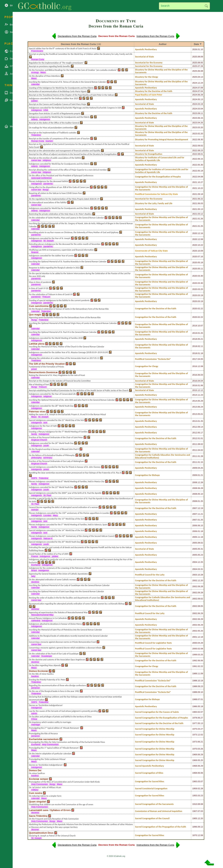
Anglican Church (39, 440)
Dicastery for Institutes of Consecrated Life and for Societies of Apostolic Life (160, 159)
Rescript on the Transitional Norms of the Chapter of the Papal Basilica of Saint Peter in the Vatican (72, 95)
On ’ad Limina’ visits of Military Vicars (45, 787)
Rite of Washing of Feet (39, 384)
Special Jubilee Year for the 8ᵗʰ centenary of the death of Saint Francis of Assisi (63, 48)
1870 (195, 835)
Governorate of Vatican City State (151, 251)
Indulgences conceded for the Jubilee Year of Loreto (51, 256)
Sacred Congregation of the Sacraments (154, 804)
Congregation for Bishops (147, 475)
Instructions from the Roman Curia (155, 36)
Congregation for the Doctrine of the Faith (156, 308)
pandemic (48, 184)
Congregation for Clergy (147, 366)
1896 (195, 827)
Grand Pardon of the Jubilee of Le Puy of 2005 (49, 554)
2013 (195, 407)
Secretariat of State (145, 57)
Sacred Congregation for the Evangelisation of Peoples (161, 718)
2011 (195, 444)
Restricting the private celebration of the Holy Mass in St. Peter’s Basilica (60, 214)
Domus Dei (35, 770)
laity (33, 576)
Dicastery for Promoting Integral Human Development (162, 139)
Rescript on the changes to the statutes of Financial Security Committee (60, 381)
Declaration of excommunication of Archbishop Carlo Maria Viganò (58, 91)
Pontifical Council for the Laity (150, 575)
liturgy (46, 190)
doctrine (35, 582)
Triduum (46, 297)
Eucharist (36, 565)
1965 (195, 781)
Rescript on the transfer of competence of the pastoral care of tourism (59, 139)
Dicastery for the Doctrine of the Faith (154, 91)
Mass (43, 72)
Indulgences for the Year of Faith (43, 426)
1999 (195, 655)
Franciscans (37, 51)
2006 (195, 525)
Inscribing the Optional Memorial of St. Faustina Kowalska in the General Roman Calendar (68, 262)
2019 (195, 326)
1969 (195, 755)
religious (47, 160)
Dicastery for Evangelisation (149, 154)
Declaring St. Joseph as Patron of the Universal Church (52, 836)
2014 (195, 395)
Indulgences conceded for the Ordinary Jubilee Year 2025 (54, 98)
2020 (195, 233)
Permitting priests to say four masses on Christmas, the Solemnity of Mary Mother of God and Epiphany (74, 232)
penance (36, 688)
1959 (195, 788)
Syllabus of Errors (60, 810)
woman (35, 510)
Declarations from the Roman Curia (77, 36)
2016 (195, 366)
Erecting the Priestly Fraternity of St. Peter (47, 680)
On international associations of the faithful (48, 202)
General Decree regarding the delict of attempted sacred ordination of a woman (63, 507)
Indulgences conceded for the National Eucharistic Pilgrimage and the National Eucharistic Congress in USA (75, 108)
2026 (195, 49)
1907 (195, 811)
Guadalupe (47, 656)
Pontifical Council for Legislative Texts (153, 643)
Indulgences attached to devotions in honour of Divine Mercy (55, 624)
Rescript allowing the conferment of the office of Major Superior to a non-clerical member (68, 170)
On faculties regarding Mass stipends (45, 665)
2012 (195, 427)
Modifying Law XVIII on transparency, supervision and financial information (61, 250)
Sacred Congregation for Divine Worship (155, 729)
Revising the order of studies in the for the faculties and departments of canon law (65, 598)
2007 (195, 508)
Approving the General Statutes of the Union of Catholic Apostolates (58, 574)
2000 (195, 643)
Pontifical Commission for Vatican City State (156, 194)
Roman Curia (38, 59)
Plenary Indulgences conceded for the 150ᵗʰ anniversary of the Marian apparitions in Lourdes (69, 513)
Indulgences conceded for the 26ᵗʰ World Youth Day (51, 443)
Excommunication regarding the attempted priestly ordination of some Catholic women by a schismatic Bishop (77, 604)
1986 (195, 706)
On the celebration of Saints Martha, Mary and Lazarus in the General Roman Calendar (66, 218)
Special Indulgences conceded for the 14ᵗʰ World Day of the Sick (56, 530)
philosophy (36, 458)
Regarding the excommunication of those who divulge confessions (57, 685)
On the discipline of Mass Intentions (44, 76)
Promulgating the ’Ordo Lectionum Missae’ (47, 759)
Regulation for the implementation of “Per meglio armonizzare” (56, 63)
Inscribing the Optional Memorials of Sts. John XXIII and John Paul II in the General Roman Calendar (72, 400)
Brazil (34, 570)
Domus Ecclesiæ (38, 671)
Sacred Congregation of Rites (149, 773)
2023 (195, 113)
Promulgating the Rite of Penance (43, 734)
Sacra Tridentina (38, 816)
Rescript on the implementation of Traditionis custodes (53, 133)
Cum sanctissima (39, 306)
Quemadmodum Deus (41, 833)
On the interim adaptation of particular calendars (50, 754)
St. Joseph (49, 241)
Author (163, 44)
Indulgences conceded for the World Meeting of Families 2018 (56, 338)
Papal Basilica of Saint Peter (149, 95)
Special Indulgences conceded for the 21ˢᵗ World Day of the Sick (56, 420)
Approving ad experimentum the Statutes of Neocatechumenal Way (58, 612)
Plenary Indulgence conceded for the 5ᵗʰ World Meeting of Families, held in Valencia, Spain (68, 525)
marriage (36, 725)
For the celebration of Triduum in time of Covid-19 (51, 294)
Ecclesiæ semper (39, 779)
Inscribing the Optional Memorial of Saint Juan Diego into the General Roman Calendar (66, 591)
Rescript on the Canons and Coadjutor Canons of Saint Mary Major (58, 104)
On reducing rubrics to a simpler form (45, 796)
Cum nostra (36, 793)
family (34, 434)
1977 (195, 723)
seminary (48, 458)
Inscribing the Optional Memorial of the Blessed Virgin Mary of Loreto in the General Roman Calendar (73, 323)
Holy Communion (50, 744)
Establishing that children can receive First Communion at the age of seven (61, 804)
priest (34, 369)
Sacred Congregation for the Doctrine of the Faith (159, 723)
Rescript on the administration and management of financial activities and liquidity (65, 151)
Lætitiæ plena (37, 344)
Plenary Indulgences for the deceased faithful (49, 181)
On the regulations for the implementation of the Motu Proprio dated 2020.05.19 (64, 199)
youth (46, 446)
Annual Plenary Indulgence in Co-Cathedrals (48, 618)
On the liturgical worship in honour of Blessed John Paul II (54, 449)
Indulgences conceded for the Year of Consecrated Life (52, 394)
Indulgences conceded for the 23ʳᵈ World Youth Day (51, 487)
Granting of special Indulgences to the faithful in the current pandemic (59, 300)
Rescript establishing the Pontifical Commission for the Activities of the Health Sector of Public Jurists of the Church (79, 390)
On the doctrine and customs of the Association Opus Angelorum (57, 660)
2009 (195, 468)
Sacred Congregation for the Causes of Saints (157, 712)
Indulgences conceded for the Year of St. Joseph (50, 238)
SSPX (34, 478)
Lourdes (47, 515)
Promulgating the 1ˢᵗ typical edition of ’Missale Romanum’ (54, 748)
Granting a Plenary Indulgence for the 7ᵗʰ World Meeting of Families (58, 432)
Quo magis (35, 315)
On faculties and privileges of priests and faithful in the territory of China (60, 717)
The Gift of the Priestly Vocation (47, 364)
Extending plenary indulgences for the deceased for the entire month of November (65, 244)
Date (196, 44)
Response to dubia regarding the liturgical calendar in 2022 (54, 268)
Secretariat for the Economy (149, 63)
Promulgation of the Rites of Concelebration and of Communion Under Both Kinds (64, 782)
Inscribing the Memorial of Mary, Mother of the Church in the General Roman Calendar (67, 347)
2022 (195, 139)
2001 (195, 637)
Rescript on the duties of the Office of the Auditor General (54, 123)
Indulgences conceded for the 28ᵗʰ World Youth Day (51, 406)
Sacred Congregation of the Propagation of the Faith (161, 827)
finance (35, 252)
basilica (35, 676)
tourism (49, 141)
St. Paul (47, 495)
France (35, 556)
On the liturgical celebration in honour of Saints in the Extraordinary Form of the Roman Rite (69, 309)
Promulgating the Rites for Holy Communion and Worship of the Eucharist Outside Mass (67, 742)
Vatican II (48, 538)
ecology (35, 72)
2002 (195, 580)
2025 (195, 57)
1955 (195, 796)
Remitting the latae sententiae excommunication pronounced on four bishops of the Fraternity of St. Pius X (75, 473)
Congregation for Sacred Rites (150, 781)
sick (45, 423)
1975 (195, 729)
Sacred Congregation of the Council (152, 818)
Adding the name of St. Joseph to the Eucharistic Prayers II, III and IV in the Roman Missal (67, 414)
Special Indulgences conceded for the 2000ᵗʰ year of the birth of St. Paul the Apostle (65, 493)
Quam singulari (38, 802)
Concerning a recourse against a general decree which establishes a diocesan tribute (65, 648)
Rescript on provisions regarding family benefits (49, 66)
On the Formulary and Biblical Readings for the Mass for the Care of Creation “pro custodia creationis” (73, 70)
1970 (195, 749)
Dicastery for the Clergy (147, 77)
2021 (195, 182)
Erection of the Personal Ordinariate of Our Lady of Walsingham (56, 461)
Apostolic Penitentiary (146, 49)
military (35, 790)
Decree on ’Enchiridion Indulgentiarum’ (46, 705)
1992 (195, 661)
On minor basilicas (37, 773)
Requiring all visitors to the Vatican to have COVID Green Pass (55, 193)
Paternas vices (37, 412)
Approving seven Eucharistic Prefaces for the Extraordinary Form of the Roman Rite (65, 317)
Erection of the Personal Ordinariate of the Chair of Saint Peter (56, 437)
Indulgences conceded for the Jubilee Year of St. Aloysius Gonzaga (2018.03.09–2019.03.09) (68, 352)
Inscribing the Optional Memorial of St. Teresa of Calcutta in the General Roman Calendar (67, 82)
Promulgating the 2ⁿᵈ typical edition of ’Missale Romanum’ (54, 728)
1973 (195, 735)
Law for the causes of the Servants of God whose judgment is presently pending (63, 711)
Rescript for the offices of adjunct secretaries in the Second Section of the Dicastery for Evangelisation (73, 154)
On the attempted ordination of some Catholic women (52, 580)
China (34, 719)
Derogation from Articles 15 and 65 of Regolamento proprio (55, 113)
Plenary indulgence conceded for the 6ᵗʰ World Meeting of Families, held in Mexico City (67, 481)
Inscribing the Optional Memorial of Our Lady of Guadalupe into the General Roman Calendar (69, 585)
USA (46, 110)
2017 (195, 359)
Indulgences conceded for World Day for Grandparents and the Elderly (59, 117)
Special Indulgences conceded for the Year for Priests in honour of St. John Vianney (65, 467)
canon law (36, 160)
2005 (195, 537)
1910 (195, 804)
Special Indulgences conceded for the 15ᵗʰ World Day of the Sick (56, 519)
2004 (195, 562)
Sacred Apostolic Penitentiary (150, 766)
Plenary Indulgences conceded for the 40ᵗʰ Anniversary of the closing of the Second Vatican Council (72, 536)
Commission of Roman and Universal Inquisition (159, 811)
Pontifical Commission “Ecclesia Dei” (153, 359)
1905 (195, 818)
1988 (195, 681)
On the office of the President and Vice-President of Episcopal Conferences (61, 176)
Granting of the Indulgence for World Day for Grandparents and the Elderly (61, 88)
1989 (195, 674)
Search (206, 6)
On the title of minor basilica (41, 674)
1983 (195, 712)
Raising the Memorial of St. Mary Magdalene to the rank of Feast (57, 375)
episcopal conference (41, 178)
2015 (195, 390)
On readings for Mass (51, 128)
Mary (55, 515)
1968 (195, 766)
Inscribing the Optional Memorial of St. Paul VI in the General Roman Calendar (63, 332)
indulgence (37, 110)
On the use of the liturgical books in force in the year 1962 (54, 691)
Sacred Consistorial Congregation (151, 788)
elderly (35, 119)
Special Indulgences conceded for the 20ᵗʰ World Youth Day (54, 542)
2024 (195, 83)
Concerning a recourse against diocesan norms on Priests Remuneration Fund (62, 642)
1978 (195, 718)
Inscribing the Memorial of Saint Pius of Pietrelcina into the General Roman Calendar (65, 630)
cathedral (36, 621)
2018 (195, 339)
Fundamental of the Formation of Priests (46, 367)
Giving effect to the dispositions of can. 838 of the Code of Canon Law (59, 187)
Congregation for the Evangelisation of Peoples (158, 177)
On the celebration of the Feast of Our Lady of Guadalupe (54, 654)
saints (34, 713)
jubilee (35, 101)
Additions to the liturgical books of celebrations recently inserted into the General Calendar (68, 636)
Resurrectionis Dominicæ (43, 372)
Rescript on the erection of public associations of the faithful (55, 158)
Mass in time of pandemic (40, 282)
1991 (195, 666)
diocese (35, 830)
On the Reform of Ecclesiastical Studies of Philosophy (52, 455)
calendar (36, 84)
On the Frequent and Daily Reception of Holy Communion (54, 819)
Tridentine (36, 135)
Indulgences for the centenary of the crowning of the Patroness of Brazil (60, 568)
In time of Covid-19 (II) (39, 288)
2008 (195, 482)
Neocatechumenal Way (42, 615)
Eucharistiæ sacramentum (44, 739)
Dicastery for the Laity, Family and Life (154, 203)
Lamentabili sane (39, 810)
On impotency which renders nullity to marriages (50, 722)
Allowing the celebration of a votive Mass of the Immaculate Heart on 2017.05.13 (64, 358)
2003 (195, 575)
